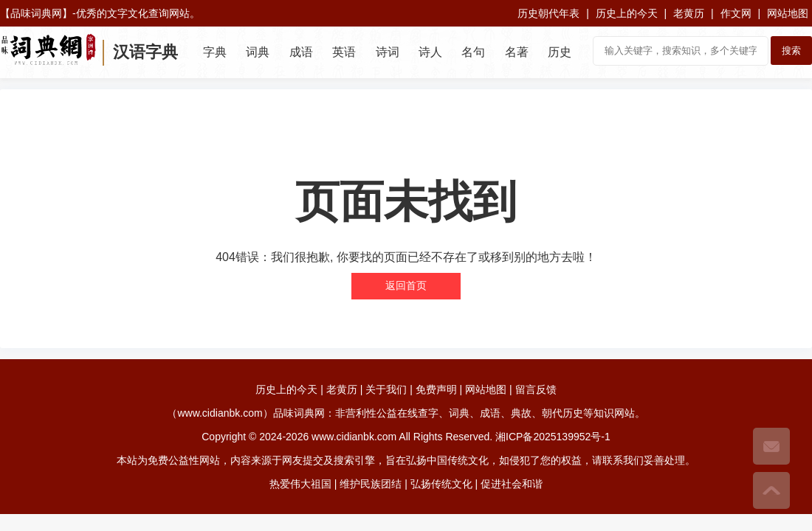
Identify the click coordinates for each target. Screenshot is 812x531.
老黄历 (689, 13)
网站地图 (788, 13)
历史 (560, 52)
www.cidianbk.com (354, 437)
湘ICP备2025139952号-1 (553, 437)
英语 (344, 52)
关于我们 (386, 389)
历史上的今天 (627, 13)
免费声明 (436, 389)
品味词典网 (36, 13)
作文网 (736, 13)
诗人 (430, 52)
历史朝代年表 (548, 13)
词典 (258, 52)
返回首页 (406, 285)
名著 (517, 52)
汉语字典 (145, 52)
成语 (301, 52)
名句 (473, 52)
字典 (215, 52)
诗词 (388, 52)
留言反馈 (536, 389)
